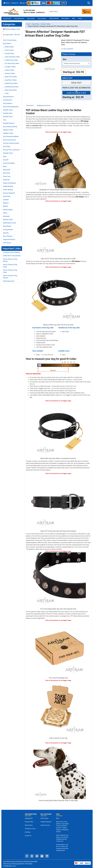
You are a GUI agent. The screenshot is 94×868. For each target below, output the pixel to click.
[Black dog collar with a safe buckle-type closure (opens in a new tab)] (58, 502)
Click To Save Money (10, 40)
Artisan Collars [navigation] (46, 24)
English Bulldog (8, 186)
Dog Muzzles (7, 19)
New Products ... (8, 236)
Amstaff (6, 160)
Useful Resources (9, 281)
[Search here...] (58, 11)
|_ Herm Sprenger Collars (11, 57)
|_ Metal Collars (8, 47)
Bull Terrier (7, 173)
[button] (89, 3)
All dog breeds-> (8, 230)
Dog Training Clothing (10, 127)
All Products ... (8, 243)
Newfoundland (8, 210)
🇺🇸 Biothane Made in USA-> (12, 30)
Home (7, 3)
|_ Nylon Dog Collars (10, 90)
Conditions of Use (30, 829)
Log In (23, 3)
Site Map (27, 832)
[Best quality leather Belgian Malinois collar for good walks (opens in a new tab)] (58, 161)
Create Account (45, 825)
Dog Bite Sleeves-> (9, 123)
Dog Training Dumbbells (11, 136)
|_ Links (6, 93)
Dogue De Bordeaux (9, 183)
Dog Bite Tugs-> (8, 110)
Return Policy (29, 825)
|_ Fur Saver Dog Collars (11, 63)
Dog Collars (31, 19)
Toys (5, 120)
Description (30, 105)
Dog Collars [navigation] (36, 24)
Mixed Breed (7, 226)
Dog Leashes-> (8, 103)
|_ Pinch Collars (8, 50)
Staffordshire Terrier (10, 223)
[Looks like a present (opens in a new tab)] (58, 709)
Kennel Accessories (9, 140)
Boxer (5, 166)
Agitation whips (8, 130)
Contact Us (15, 3)
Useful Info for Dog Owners (12, 256)
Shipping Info (29, 818)
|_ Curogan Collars (9, 67)
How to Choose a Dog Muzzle (10, 260)
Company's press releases (11, 252)
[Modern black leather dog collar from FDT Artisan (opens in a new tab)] (58, 296)
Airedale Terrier (8, 153)
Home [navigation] (28, 24)
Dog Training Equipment (11, 107)
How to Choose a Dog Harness (10, 277)
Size (64, 59)
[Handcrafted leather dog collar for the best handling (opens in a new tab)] (58, 229)
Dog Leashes (42, 19)
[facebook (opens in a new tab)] (27, 856)
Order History (44, 818)
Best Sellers (65, 19)
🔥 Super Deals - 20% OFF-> (12, 36)
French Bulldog (8, 190)
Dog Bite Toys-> (8, 117)
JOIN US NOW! (54, 19)
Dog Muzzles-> (8, 100)
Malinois (6, 203)
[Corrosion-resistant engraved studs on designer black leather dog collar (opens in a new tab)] (58, 580)
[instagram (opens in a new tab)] (47, 856)
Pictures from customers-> (12, 150)
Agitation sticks (8, 133)
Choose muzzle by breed (11, 143)
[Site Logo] (11, 11)
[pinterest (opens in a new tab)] (37, 856)
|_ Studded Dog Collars (11, 87)
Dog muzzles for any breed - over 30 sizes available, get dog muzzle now (62, 838)
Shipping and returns (44, 105)
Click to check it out (76, 93)
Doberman (6, 180)
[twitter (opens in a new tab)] (32, 856)
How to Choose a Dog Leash (10, 266)
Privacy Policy (29, 822)
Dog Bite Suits (8, 113)
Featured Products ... (10, 239)
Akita (5, 156)
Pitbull (5, 213)
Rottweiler (6, 216)
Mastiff (5, 206)
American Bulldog (9, 163)
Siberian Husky (8, 220)
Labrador (6, 200)
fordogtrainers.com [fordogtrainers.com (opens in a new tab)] (10, 866)
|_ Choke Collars (9, 70)
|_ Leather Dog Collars (11, 60)
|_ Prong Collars (8, 53)
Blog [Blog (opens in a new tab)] (74, 19)
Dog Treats (7, 146)
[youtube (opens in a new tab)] (42, 856)
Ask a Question (67, 49)
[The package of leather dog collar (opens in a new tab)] (58, 649)
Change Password (46, 822)
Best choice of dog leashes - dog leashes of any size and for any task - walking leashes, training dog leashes (63, 827)
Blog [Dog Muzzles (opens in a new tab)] (58, 818)
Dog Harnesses (19, 19)
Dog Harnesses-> (9, 97)
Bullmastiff (7, 170)
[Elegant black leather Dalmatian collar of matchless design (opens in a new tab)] (58, 771)
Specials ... (7, 233)
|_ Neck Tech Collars (10, 77)
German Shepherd (9, 193)
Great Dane (7, 196)
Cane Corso (7, 176)
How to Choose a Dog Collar (10, 271)
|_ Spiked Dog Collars (10, 83)
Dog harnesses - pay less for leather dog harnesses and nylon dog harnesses (62, 848)
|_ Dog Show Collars (10, 80)
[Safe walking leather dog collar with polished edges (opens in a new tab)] (58, 429)
